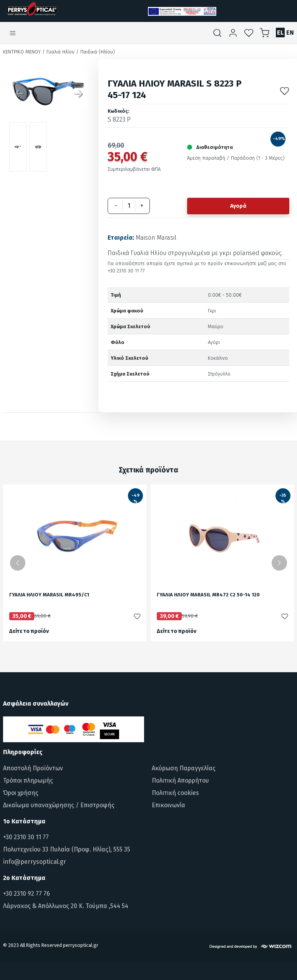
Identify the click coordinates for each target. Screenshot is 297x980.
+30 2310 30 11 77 (26, 837)
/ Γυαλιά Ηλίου (58, 52)
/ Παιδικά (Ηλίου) (95, 52)
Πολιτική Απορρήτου (180, 780)
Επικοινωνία (168, 805)
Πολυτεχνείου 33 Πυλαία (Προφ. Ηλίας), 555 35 (67, 849)
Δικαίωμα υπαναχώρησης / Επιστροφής (59, 805)
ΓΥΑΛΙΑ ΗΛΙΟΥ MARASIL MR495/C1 (49, 595)
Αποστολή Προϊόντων (33, 768)
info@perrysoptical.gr (35, 862)
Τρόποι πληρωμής (28, 780)
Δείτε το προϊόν (29, 631)
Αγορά (238, 206)
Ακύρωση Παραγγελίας (184, 768)
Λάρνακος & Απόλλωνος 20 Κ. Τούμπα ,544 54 (66, 906)
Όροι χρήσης (21, 793)
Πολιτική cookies (175, 793)
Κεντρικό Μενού (22, 52)
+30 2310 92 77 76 (27, 894)
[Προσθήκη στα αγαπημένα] (285, 91)
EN (290, 33)
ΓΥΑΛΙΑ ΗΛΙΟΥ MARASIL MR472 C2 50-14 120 (208, 595)
